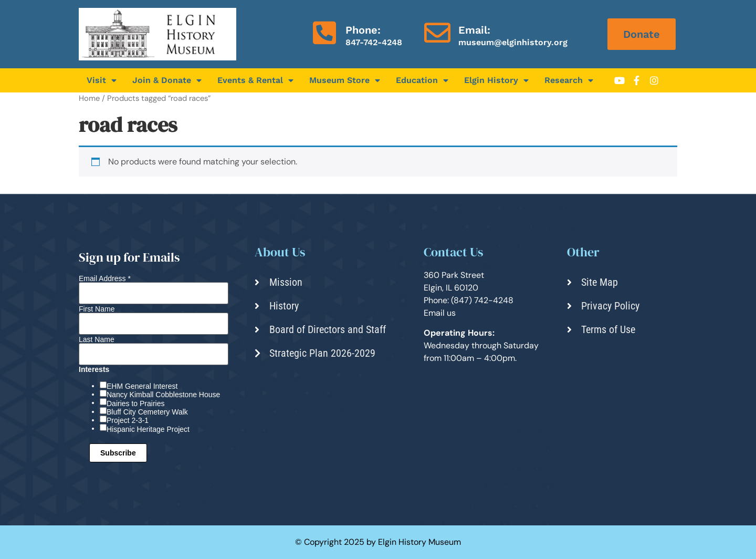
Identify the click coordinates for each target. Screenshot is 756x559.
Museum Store (345, 80)
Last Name (97, 339)
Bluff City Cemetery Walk (147, 412)
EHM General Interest (142, 386)
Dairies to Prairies (135, 403)
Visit (102, 80)
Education (422, 80)
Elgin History (496, 80)
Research (569, 80)
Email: (474, 30)
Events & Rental (255, 80)
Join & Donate (167, 80)
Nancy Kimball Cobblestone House (163, 395)
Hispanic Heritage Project (148, 429)
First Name (97, 309)
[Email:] (437, 33)
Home (89, 98)
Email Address (105, 278)
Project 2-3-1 (128, 420)
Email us (440, 313)
